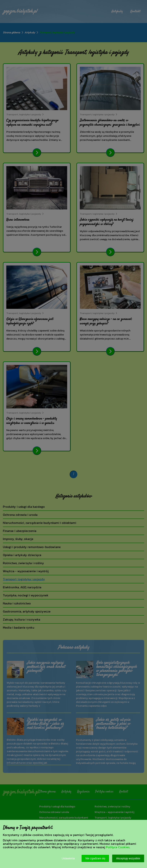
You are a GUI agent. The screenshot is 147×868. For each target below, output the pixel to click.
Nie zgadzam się (95, 858)
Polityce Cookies (118, 847)
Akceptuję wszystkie (128, 858)
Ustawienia (68, 858)
